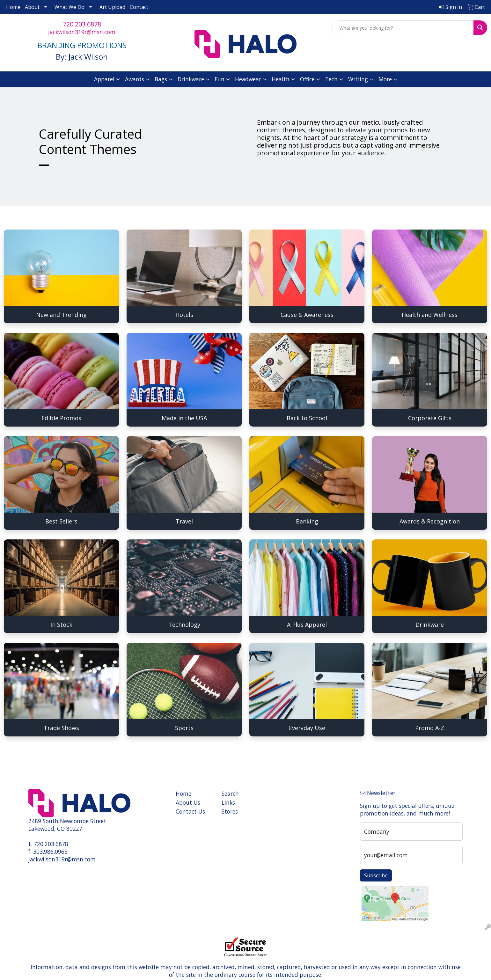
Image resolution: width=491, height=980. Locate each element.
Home (13, 7)
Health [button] (281, 79)
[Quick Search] (403, 28)
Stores (230, 811)
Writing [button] (358, 79)
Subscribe (376, 875)
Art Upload (112, 7)
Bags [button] (161, 79)
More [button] (385, 79)
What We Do (70, 7)
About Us (188, 802)
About (32, 7)
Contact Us (190, 811)
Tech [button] (331, 79)
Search (230, 794)
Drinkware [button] (191, 79)
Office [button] (307, 79)
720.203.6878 (82, 24)
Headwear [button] (248, 79)
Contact (139, 7)
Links (228, 802)
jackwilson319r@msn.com (82, 32)
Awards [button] (135, 79)
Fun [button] (220, 79)
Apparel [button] (104, 79)
